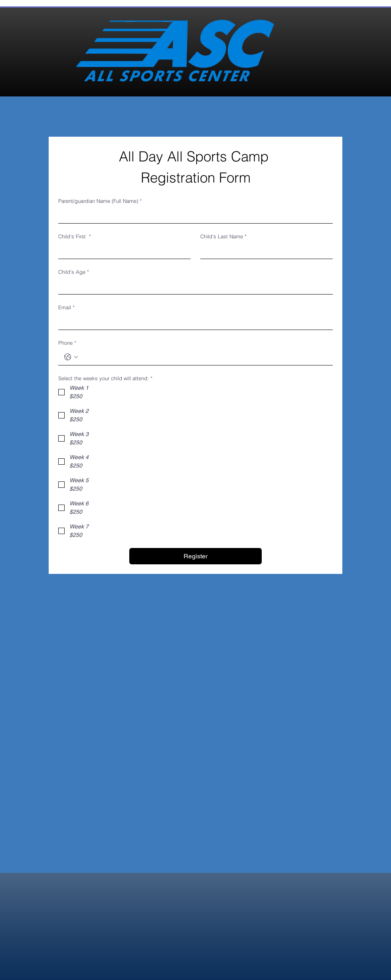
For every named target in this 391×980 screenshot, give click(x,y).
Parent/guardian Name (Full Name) (100, 201)
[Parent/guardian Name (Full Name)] (193, 215)
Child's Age (74, 272)
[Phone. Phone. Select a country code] (71, 357)
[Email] (193, 322)
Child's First (75, 236)
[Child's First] (122, 251)
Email (66, 307)
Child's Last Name (223, 236)
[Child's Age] (193, 286)
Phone (67, 343)
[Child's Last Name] (264, 251)
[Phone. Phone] (203, 357)
